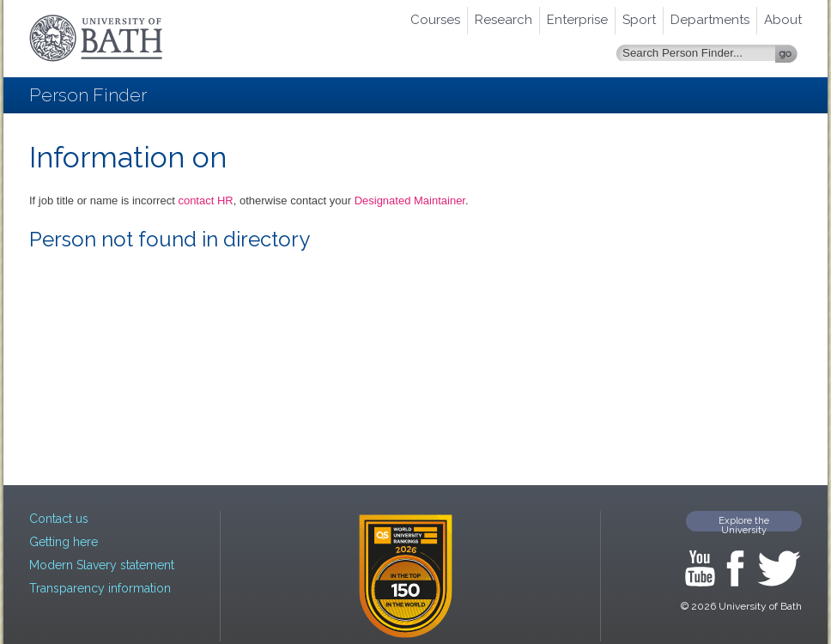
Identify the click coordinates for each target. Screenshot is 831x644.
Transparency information (100, 588)
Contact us (59, 519)
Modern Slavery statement (102, 565)
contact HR (205, 200)
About (783, 20)
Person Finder (88, 95)
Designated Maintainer (410, 200)
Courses (435, 20)
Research (503, 20)
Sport (639, 20)
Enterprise (577, 20)
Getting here (64, 542)
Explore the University (744, 523)
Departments (710, 20)
